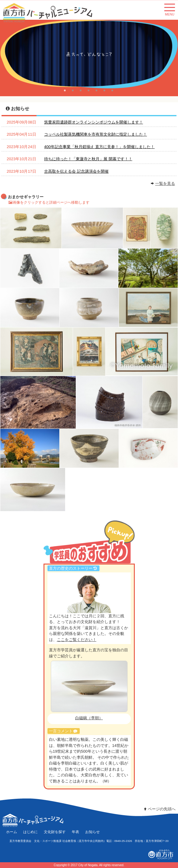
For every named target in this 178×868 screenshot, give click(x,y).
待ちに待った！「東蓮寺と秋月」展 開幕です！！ (88, 159)
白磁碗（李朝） (89, 718)
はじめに (30, 832)
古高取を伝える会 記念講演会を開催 (76, 171)
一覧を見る (165, 183)
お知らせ (92, 832)
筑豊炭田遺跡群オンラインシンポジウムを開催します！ (94, 122)
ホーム (12, 832)
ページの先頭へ (159, 809)
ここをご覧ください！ (77, 640)
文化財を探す (55, 832)
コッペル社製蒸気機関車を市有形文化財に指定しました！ (96, 134)
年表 (75, 832)
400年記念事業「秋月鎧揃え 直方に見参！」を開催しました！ (99, 147)
